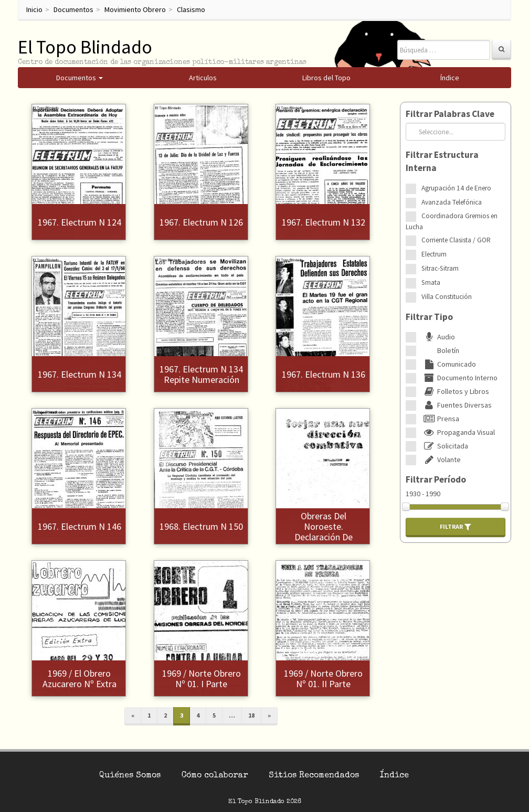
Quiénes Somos (130, 776)
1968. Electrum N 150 (201, 526)
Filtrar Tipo (429, 317)
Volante (441, 460)
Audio (438, 337)
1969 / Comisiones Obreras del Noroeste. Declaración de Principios (324, 526)
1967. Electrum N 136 (324, 374)
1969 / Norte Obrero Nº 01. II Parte (323, 679)
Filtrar (456, 527)
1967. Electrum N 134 (80, 374)
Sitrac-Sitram (440, 268)
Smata (431, 282)
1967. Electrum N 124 (80, 222)
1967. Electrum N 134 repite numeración (201, 374)
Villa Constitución (447, 297)
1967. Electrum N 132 (324, 222)
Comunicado (449, 364)
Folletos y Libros (455, 391)
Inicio (34, 9)
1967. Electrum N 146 (80, 526)
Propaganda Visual (458, 432)
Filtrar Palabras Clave (450, 114)
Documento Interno (459, 378)
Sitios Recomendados (314, 776)
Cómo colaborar (215, 776)
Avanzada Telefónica (452, 202)
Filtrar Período (436, 479)
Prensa (440, 419)
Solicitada (445, 446)
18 (251, 715)
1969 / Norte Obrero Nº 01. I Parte (202, 679)
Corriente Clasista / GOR (456, 240)
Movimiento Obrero (135, 9)
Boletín (440, 350)
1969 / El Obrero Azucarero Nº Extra (80, 679)
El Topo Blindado (85, 47)
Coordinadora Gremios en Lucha (452, 221)
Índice (394, 776)
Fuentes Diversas (457, 405)
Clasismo (191, 9)
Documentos (73, 9)
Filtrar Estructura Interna (442, 161)
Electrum (434, 254)
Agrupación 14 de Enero (456, 188)
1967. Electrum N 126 (201, 222)
